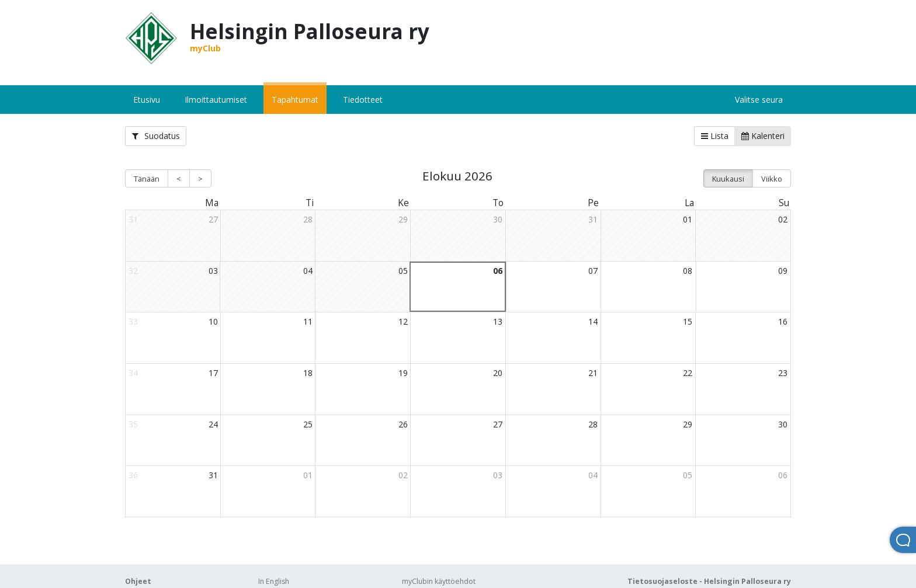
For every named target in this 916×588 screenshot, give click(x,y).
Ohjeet (138, 581)
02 (783, 219)
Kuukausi (728, 179)
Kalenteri (763, 136)
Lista (715, 136)
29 (403, 219)
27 (213, 219)
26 (403, 424)
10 (213, 321)
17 (213, 373)
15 (688, 321)
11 (308, 321)
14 (593, 321)
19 (403, 373)
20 (498, 373)
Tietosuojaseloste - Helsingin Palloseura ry (709, 581)
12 (403, 321)
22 (688, 373)
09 (783, 271)
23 (783, 373)
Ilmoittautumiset (216, 100)
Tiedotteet (363, 100)
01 (688, 219)
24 (213, 424)
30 (498, 219)
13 (498, 321)
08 (688, 271)
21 (593, 373)
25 (308, 424)
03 (213, 271)
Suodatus (156, 136)
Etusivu (147, 100)
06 (498, 271)
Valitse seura (759, 100)
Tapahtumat (295, 100)
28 (308, 219)
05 (403, 271)
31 (593, 219)
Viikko (772, 179)
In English (274, 581)
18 (308, 373)
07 (593, 271)
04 (308, 271)
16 (783, 321)
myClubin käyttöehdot (439, 581)
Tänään (147, 179)
